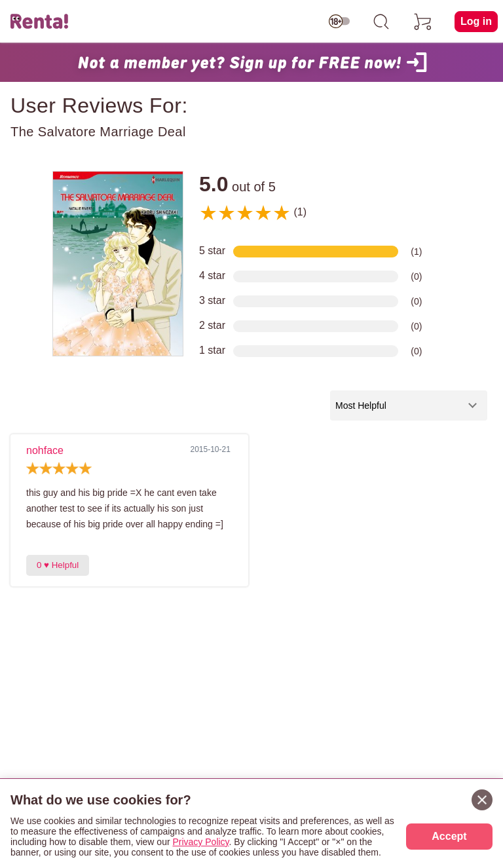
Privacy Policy (200, 842)
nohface (45, 450)
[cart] (423, 22)
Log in (476, 21)
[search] (381, 22)
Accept (449, 836)
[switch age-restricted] (339, 22)
